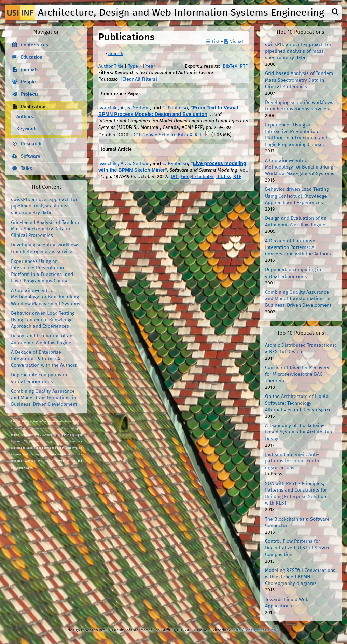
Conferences (34, 45)
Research (31, 144)
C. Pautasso (175, 108)
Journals (30, 70)
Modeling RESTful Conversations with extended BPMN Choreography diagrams (300, 577)
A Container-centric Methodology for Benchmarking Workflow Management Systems (46, 297)
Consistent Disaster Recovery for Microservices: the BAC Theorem (297, 374)
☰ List (213, 42)
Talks (26, 169)
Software (31, 156)
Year (150, 66)
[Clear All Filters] (139, 79)
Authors (25, 117)
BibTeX (230, 66)
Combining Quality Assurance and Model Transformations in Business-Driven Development (44, 398)
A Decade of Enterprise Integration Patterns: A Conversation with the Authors (44, 359)
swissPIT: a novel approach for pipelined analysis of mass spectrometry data (44, 206)
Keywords (27, 129)
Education (32, 57)
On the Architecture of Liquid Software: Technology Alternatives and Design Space (298, 403)
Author (106, 66)
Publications (34, 107)
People (28, 82)
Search (116, 54)
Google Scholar (159, 135)
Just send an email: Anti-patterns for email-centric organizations (293, 461)
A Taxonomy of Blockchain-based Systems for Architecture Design (299, 432)
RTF (244, 66)
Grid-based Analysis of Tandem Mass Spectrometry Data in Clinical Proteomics (45, 229)
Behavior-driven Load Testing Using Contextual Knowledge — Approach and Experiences (44, 320)
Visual (234, 42)
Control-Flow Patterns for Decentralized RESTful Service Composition (298, 548)
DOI (136, 135)
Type (133, 66)
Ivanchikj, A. (112, 108)
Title (119, 66)
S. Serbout (139, 108)
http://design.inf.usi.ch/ (256, 630)
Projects (30, 94)
